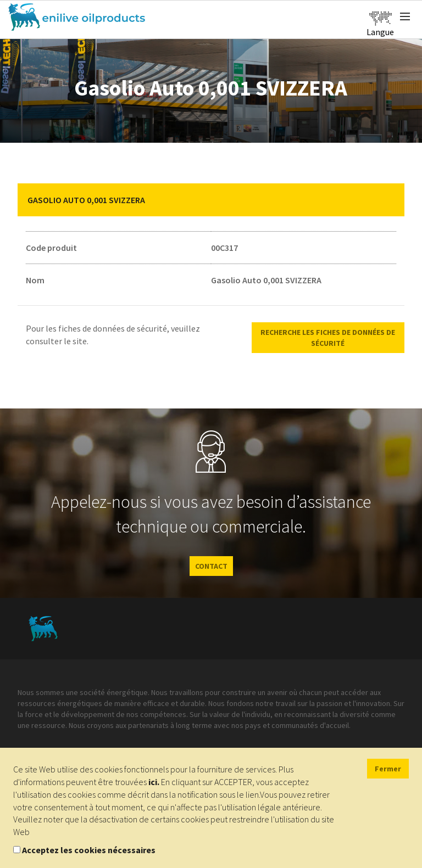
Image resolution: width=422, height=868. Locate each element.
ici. (154, 782)
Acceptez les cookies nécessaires (89, 850)
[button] (388, 200)
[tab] (211, 200)
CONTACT (211, 566)
